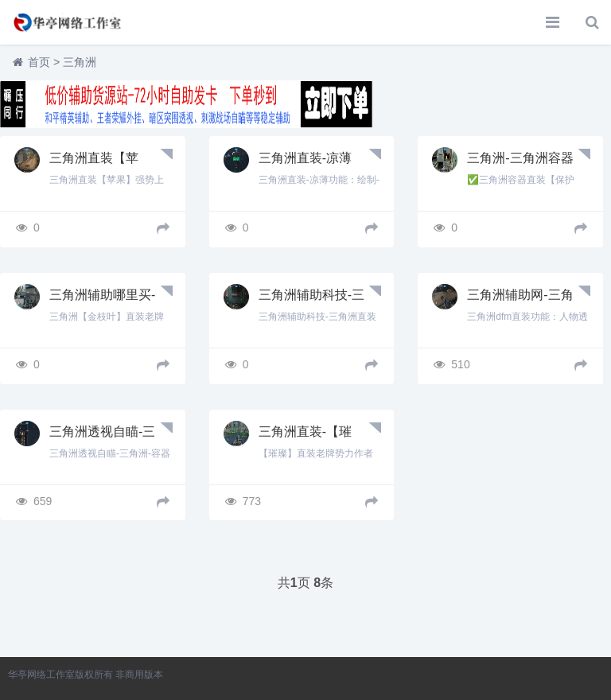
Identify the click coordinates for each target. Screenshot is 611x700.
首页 (39, 62)
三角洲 (80, 62)
